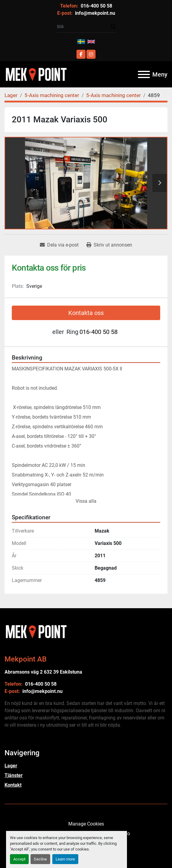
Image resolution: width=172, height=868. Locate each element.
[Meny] (144, 74)
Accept (19, 859)
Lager (11, 766)
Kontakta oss (86, 313)
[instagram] (91, 54)
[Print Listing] (109, 245)
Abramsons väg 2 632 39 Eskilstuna (43, 672)
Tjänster (14, 775)
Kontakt (13, 785)
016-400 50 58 (96, 6)
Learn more (65, 859)
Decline (40, 859)
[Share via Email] (59, 245)
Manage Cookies (86, 824)
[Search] (84, 27)
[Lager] (11, 95)
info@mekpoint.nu (94, 13)
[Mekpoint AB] (36, 631)
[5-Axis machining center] (52, 95)
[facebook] (81, 54)
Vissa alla (86, 501)
